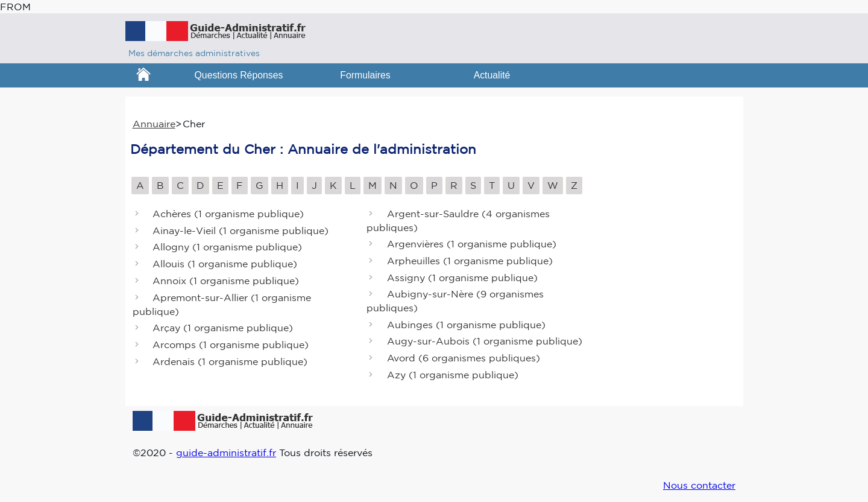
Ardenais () (230, 361)
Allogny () (227, 247)
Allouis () (225, 264)
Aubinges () (466, 325)
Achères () (228, 214)
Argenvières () (472, 244)
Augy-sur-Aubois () (485, 342)
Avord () (464, 358)
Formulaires (365, 75)
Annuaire (154, 124)
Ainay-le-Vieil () (241, 230)
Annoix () (226, 281)
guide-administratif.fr (226, 453)
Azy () (453, 375)
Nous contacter (699, 485)
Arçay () (223, 328)
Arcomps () (231, 345)
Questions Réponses (239, 75)
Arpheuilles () (470, 261)
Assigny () (462, 278)
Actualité (492, 75)
